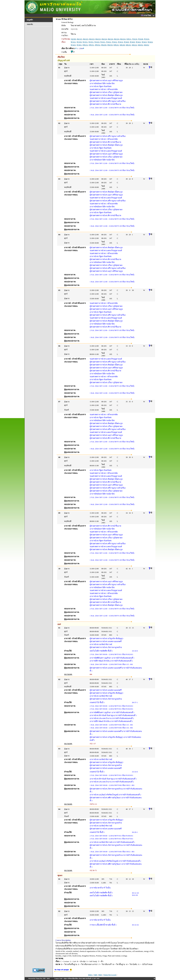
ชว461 (79, 45)
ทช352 (98, 45)
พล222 (134, 45)
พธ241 (128, 45)
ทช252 (85, 45)
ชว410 (97, 42)
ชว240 (141, 39)
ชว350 (79, 42)
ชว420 (126, 42)
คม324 (104, 39)
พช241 (116, 45)
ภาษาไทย (146, 15)
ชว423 (144, 42)
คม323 (79, 39)
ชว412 (109, 42)
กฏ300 (73, 39)
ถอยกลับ (30, 24)
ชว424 (150, 42)
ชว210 (135, 39)
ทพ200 (104, 45)
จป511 (129, 39)
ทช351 (91, 45)
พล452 (140, 45)
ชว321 (73, 42)
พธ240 (122, 45)
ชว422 (138, 42)
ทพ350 (110, 45)
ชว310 (147, 39)
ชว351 (85, 42)
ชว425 (73, 45)
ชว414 (121, 42)
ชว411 (103, 42)
